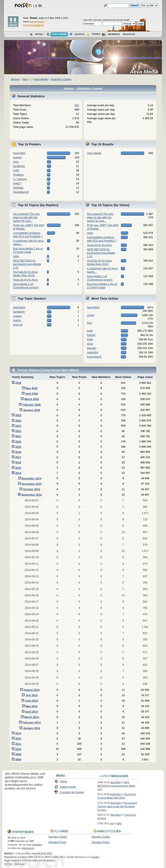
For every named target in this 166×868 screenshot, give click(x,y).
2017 (18, 457)
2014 (18, 473)
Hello (16, 256)
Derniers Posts (57, 842)
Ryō (89, 323)
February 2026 (32, 405)
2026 (18, 383)
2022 (18, 431)
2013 (18, 733)
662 (77, 105)
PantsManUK (21, 192)
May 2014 (31, 706)
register (41, 22)
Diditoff (91, 335)
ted (112, 823)
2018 (18, 452)
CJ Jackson (20, 179)
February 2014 (32, 723)
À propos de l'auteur (72, 792)
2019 (18, 447)
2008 (18, 760)
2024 (18, 421)
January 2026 (31, 410)
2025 (18, 415)
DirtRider (18, 188)
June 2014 (32, 701)
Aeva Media (145, 72)
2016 (18, 463)
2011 (18, 744)
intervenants (28, 848)
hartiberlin (19, 166)
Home (63, 781)
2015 (18, 468)
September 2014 (32, 495)
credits (95, 857)
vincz (90, 344)
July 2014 (32, 695)
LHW (16, 170)
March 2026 (32, 399)
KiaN (90, 339)
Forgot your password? (33, 25)
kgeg (90, 331)
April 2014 (32, 712)
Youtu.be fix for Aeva (25, 280)
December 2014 (32, 479)
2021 (18, 436)
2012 (18, 739)
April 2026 (32, 394)
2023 (18, 426)
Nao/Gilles (19, 153)
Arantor (17, 158)
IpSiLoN (18, 325)
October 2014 (31, 489)
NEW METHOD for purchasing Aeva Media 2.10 (27, 264)
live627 (17, 183)
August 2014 (32, 690)
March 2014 (32, 717)
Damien (92, 348)
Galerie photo (68, 787)
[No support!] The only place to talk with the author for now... (26, 217)
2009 (18, 754)
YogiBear (18, 175)
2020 (18, 442)
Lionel (90, 315)
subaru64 (93, 352)
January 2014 (31, 728)
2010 (18, 749)
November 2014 (32, 484)
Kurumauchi (94, 357)
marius (17, 320)
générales (37, 845)
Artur (16, 162)
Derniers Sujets (58, 837)
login (32, 22)
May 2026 (31, 388)
